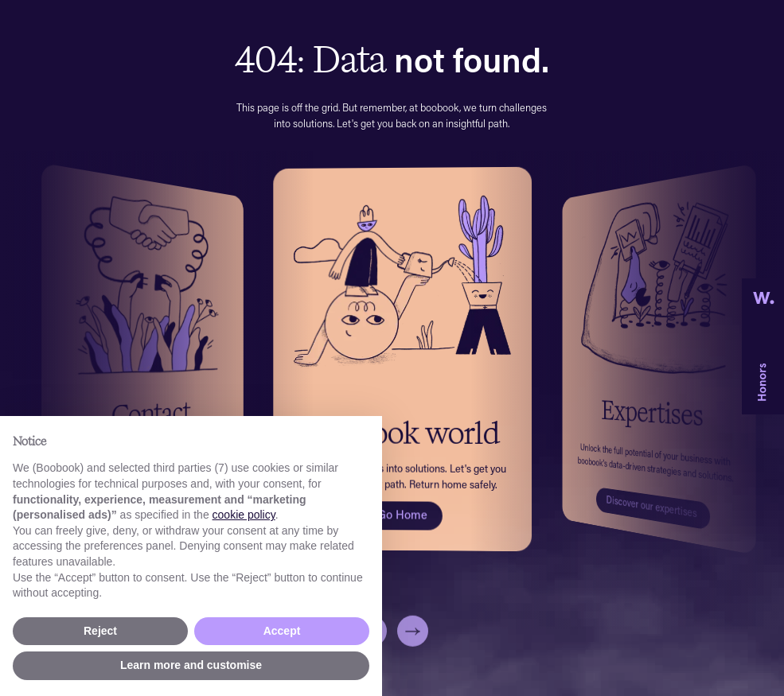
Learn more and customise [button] (191, 665)
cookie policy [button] (244, 515)
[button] (413, 646)
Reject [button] (100, 631)
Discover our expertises (651, 506)
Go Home (402, 514)
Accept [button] (282, 631)
